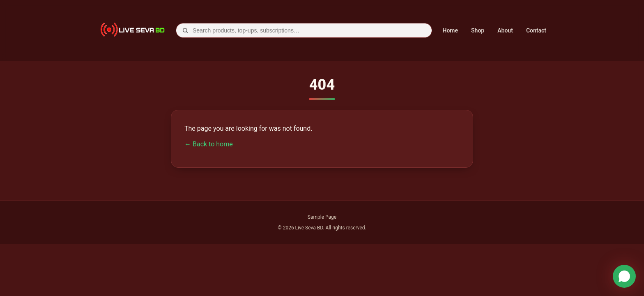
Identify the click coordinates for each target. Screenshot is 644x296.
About (505, 30)
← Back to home (209, 144)
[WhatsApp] (624, 276)
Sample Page (322, 217)
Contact (536, 30)
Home (451, 30)
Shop (478, 30)
